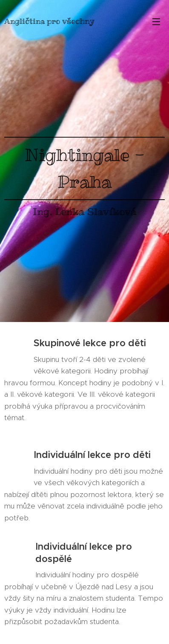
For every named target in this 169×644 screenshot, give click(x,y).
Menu (156, 22)
